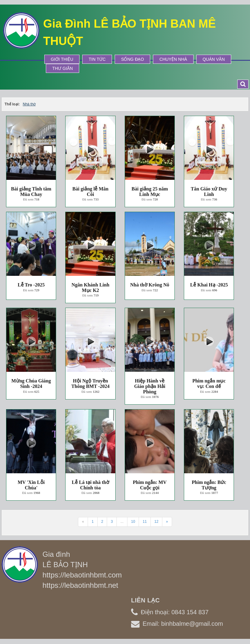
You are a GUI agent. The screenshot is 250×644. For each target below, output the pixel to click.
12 (156, 522)
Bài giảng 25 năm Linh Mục (150, 192)
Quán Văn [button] (214, 59)
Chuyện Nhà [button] (173, 59)
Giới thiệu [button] (62, 59)
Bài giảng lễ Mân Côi (91, 192)
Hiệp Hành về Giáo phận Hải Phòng (150, 386)
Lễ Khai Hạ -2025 (209, 285)
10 (133, 522)
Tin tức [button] (97, 59)
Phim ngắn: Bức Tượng (209, 485)
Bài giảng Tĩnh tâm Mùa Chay (31, 192)
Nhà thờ (29, 104)
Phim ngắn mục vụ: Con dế (209, 384)
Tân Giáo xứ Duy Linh (209, 192)
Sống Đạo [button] (132, 59)
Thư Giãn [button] (62, 68)
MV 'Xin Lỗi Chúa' (31, 485)
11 (145, 522)
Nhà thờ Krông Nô (150, 285)
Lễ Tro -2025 (31, 285)
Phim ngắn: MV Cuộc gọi (150, 485)
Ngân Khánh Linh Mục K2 (91, 288)
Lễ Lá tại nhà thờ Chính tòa (90, 485)
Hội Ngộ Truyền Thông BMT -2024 (90, 384)
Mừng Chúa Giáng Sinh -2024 (31, 384)
